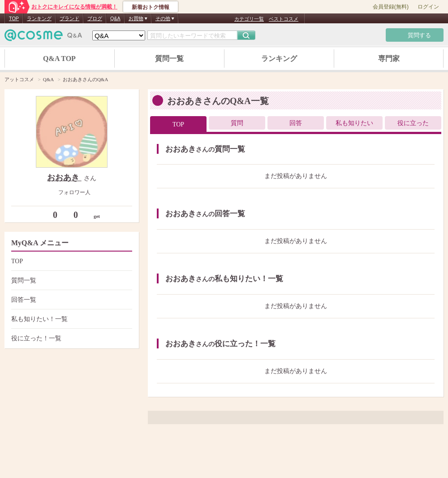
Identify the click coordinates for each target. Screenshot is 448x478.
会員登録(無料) (391, 7)
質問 (237, 123)
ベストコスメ (284, 19)
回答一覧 (71, 300)
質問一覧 (169, 59)
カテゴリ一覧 (249, 19)
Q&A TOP (59, 59)
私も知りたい (354, 123)
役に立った (413, 123)
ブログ (95, 18)
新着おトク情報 (151, 7)
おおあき (64, 178)
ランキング (39, 18)
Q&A (115, 18)
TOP (14, 18)
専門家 (389, 59)
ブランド (69, 18)
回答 (296, 123)
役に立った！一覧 (71, 338)
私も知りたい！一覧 (71, 319)
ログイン (428, 7)
